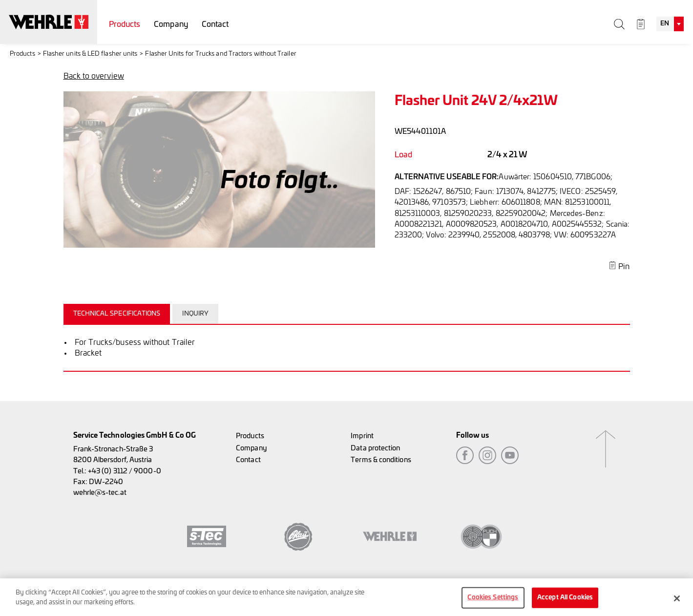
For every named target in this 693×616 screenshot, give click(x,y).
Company (171, 24)
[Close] (677, 603)
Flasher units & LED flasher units (90, 54)
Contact (215, 24)
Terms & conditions (381, 460)
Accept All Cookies (565, 603)
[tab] (118, 314)
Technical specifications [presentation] (117, 314)
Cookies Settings (493, 603)
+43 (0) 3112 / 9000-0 (125, 471)
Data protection (375, 448)
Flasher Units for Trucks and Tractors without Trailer (220, 54)
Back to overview (94, 76)
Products (125, 24)
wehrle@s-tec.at (100, 493)
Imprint (362, 436)
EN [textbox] (665, 24)
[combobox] (670, 24)
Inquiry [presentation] (195, 314)
